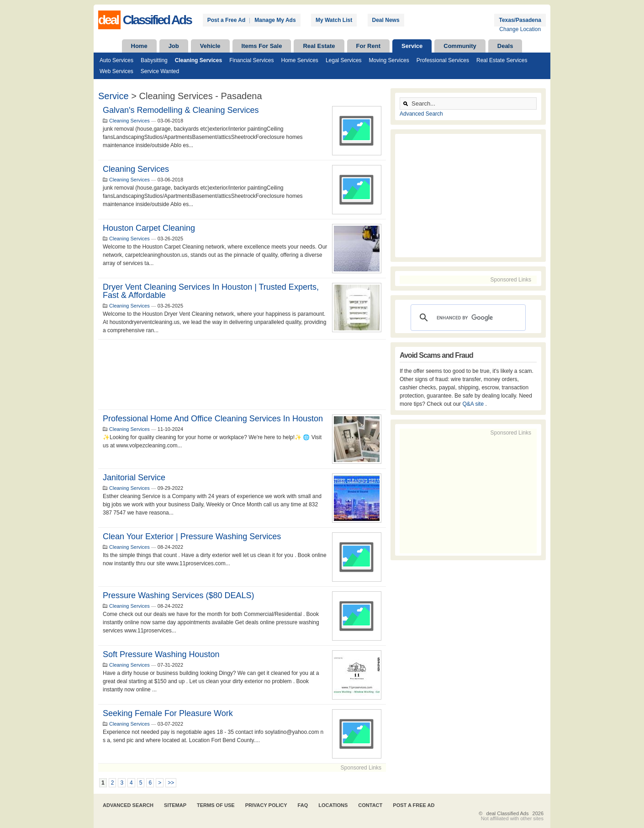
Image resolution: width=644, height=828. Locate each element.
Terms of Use (216, 805)
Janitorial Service (134, 478)
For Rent (368, 46)
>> (171, 783)
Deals (505, 46)
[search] (467, 318)
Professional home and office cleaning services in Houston (213, 419)
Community (460, 46)
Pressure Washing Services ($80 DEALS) (178, 595)
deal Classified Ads (508, 813)
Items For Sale (262, 46)
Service (412, 46)
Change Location (520, 29)
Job (174, 46)
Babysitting (154, 60)
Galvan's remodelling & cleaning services (181, 110)
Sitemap (175, 805)
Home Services (300, 60)
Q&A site (474, 404)
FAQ (303, 805)
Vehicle (210, 46)
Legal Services (344, 60)
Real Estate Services (502, 60)
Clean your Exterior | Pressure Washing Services (192, 536)
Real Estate (319, 46)
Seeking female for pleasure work (168, 713)
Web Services (116, 71)
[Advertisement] (242, 374)
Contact (370, 805)
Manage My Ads (275, 20)
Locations (333, 805)
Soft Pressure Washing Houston (161, 654)
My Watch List (334, 20)
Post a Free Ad (227, 20)
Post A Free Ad (414, 805)
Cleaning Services (198, 60)
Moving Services (389, 60)
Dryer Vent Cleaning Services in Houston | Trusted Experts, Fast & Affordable (211, 291)
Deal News (386, 20)
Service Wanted (160, 71)
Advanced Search (421, 114)
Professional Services (443, 60)
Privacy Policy (266, 805)
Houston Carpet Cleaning (149, 228)
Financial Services (251, 60)
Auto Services (116, 60)
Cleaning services (136, 169)
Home (139, 46)
